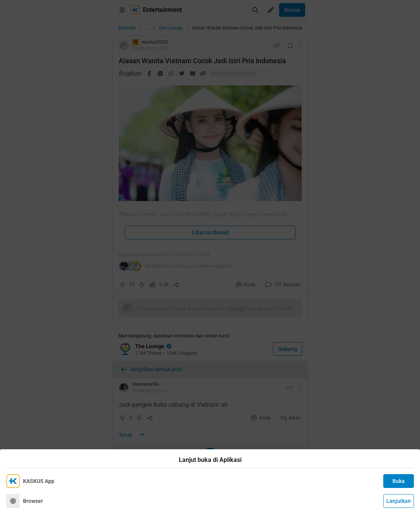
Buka (399, 481)
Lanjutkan (399, 501)
